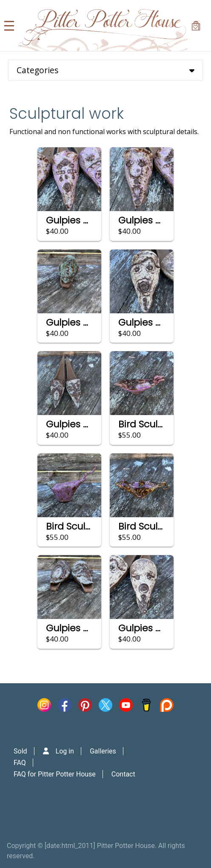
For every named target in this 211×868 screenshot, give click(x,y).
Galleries (103, 751)
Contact (123, 774)
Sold (20, 751)
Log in (65, 751)
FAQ (20, 763)
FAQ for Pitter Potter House (55, 774)
